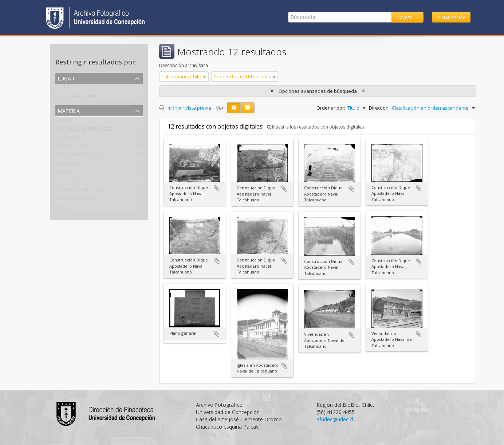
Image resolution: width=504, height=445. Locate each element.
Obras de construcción (81, 182)
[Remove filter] (205, 76)
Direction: (379, 108)
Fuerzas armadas (75, 200)
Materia (69, 110)
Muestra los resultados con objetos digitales (315, 127)
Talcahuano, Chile (76, 97)
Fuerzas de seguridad (80, 191)
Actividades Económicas (83, 156)
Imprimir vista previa (185, 108)
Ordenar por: (331, 108)
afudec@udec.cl (335, 419)
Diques (64, 173)
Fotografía (68, 138)
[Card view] (234, 108)
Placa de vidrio (72, 147)
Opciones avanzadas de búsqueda (318, 91)
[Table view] (247, 108)
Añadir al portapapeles (217, 188)
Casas (63, 208)
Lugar (66, 78)
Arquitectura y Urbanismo (85, 130)
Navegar (406, 17)
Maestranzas (71, 165)
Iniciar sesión (451, 17)
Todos (64, 88)
